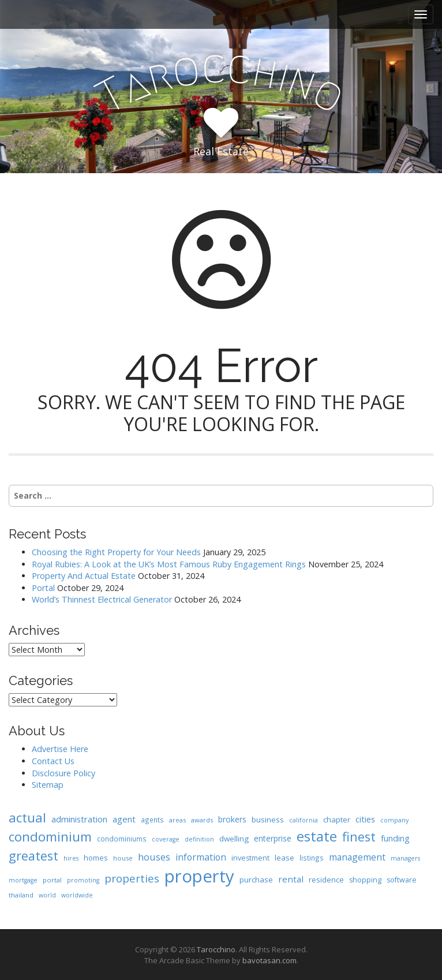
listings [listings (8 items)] (312, 858)
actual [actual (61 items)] (27, 817)
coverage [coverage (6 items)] (166, 839)
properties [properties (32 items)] (132, 878)
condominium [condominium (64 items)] (50, 837)
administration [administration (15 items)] (79, 819)
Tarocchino (216, 949)
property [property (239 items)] (199, 876)
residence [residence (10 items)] (326, 880)
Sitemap (48, 785)
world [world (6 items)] (47, 895)
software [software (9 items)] (402, 880)
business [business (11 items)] (268, 820)
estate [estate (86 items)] (317, 836)
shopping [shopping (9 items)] (365, 880)
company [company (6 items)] (394, 820)
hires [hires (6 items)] (71, 858)
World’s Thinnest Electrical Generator (102, 599)
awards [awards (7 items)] (202, 820)
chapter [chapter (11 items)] (337, 820)
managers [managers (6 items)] (405, 858)
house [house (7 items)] (123, 858)
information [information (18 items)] (201, 857)
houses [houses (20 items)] (154, 857)
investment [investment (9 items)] (250, 858)
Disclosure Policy (63, 773)
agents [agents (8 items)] (152, 820)
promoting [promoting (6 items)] (83, 880)
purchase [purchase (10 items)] (256, 880)
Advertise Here (60, 749)
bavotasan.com (269, 960)
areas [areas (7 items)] (177, 820)
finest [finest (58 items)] (359, 837)
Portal (43, 588)
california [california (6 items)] (304, 820)
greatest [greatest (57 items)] (33, 856)
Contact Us (53, 761)
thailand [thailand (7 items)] (21, 895)
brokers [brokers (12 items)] (232, 819)
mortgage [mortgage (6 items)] (23, 880)
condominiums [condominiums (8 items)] (122, 839)
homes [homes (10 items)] (96, 858)
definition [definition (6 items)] (199, 839)
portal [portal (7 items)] (52, 880)
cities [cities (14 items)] (365, 819)
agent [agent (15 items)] (124, 819)
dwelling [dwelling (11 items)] (234, 839)
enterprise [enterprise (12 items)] (273, 838)
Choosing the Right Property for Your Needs (116, 552)
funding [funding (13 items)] (395, 838)
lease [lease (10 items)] (284, 858)
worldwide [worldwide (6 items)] (77, 895)
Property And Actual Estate (84, 576)
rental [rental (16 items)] (291, 879)
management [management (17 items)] (357, 857)
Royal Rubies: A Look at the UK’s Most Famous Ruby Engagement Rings (169, 564)
